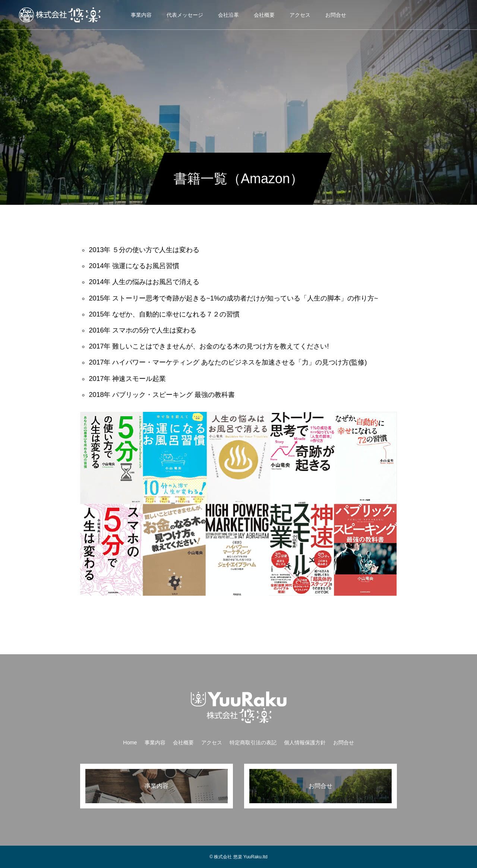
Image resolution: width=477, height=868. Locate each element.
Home (130, 743)
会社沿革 (228, 15)
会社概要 (264, 15)
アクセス (300, 15)
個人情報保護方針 (305, 743)
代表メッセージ (185, 15)
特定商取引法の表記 (253, 743)
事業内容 (141, 15)
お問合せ (336, 15)
